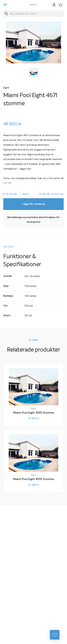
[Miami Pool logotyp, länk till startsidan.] (34, 5)
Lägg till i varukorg (33, 204)
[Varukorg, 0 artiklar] (61, 5)
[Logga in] (54, 5)
